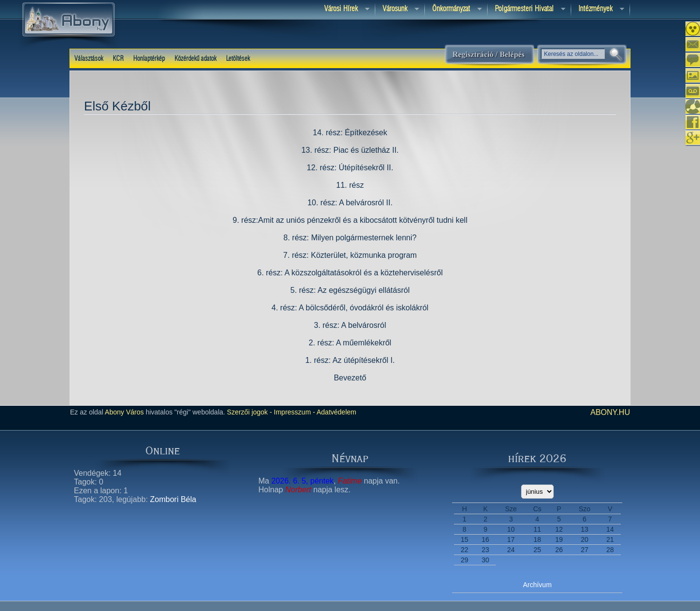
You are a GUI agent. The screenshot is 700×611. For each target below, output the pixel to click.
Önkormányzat (453, 9)
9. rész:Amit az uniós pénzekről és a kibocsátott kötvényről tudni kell (350, 220)
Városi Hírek (343, 9)
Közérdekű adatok (195, 59)
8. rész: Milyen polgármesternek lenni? (350, 238)
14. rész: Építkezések (350, 133)
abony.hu (610, 412)
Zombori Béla (173, 499)
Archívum (537, 585)
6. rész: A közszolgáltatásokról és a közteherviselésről (350, 273)
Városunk (397, 9)
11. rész (350, 185)
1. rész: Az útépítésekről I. (350, 360)
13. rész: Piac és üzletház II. (350, 150)
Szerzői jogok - (250, 412)
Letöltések (238, 59)
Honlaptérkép (149, 59)
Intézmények (598, 9)
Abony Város (124, 412)
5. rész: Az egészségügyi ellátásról (350, 290)
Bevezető (350, 378)
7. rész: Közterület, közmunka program (350, 255)
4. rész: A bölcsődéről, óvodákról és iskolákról (350, 308)
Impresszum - (293, 412)
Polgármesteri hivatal (526, 9)
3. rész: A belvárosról (350, 325)
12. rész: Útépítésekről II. (350, 168)
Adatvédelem (336, 412)
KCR (118, 59)
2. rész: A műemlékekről (350, 343)
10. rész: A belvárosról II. (350, 203)
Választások (89, 59)
